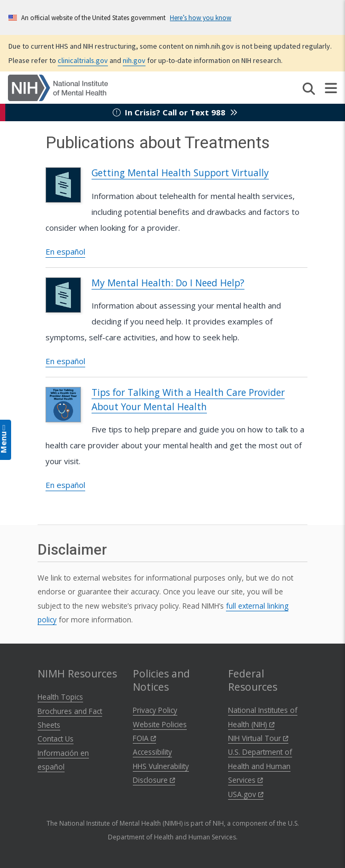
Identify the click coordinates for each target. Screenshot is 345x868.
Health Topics (60, 697)
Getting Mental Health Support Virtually (180, 173)
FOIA (144, 738)
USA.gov (246, 794)
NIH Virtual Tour (258, 738)
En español (65, 251)
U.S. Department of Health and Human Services (260, 766)
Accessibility (152, 752)
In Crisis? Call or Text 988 (175, 112)
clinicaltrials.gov (83, 60)
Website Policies (160, 724)
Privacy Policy (155, 710)
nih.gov (134, 60)
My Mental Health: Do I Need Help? (168, 283)
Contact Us (56, 739)
